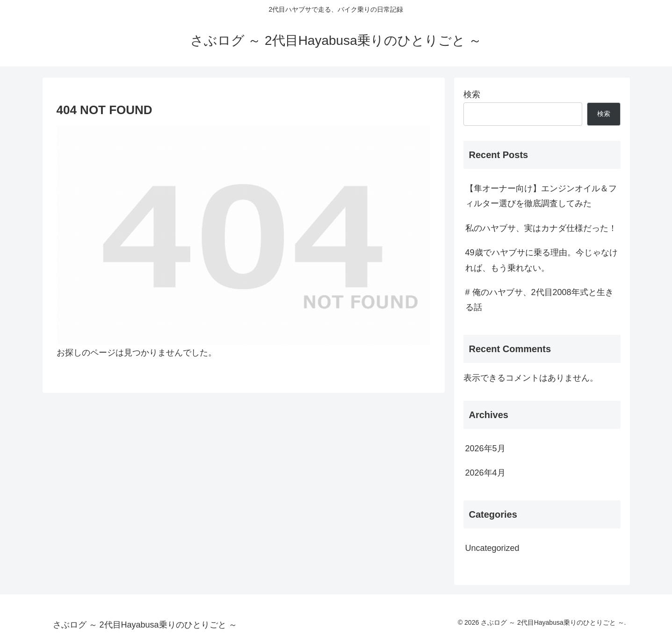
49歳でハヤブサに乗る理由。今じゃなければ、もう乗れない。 (542, 260)
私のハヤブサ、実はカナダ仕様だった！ (541, 228)
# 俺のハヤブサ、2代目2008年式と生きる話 (539, 300)
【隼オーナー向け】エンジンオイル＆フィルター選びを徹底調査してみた (541, 196)
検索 (472, 94)
